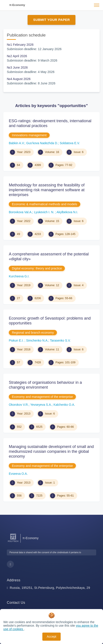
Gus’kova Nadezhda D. (42, 143)
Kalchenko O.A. (64, 405)
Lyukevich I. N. (44, 212)
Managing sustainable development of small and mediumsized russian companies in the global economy (51, 451)
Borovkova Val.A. (21, 212)
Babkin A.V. (17, 143)
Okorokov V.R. (19, 405)
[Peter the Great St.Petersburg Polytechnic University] (13, 542)
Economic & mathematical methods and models (45, 204)
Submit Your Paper (52, 20)
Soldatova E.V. (70, 143)
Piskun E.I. (17, 340)
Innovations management (29, 135)
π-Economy (17, 5)
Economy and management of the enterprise (42, 397)
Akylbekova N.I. (67, 212)
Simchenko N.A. (37, 340)
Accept (51, 637)
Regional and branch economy (33, 333)
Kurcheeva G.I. (19, 276)
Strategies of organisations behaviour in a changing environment (45, 385)
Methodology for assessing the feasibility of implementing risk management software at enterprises (47, 190)
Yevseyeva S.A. (41, 405)
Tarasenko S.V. (60, 340)
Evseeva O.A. (18, 474)
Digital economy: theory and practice (37, 268)
